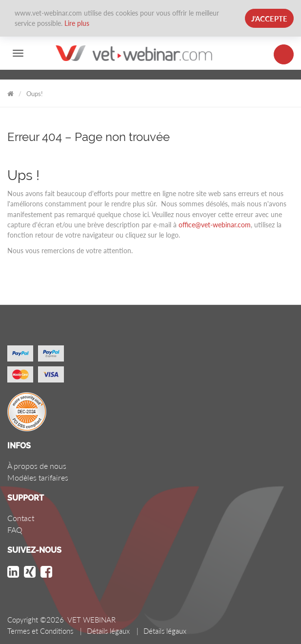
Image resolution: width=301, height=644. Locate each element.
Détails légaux (108, 631)
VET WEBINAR (10, 92)
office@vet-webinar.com (215, 225)
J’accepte (269, 19)
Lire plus (77, 23)
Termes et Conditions (40, 631)
